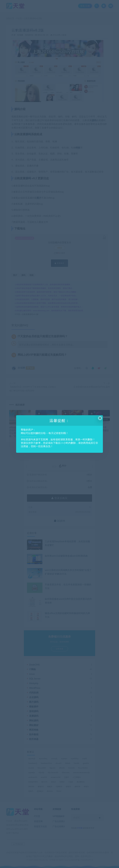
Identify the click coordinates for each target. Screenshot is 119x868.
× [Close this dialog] (100, 418)
